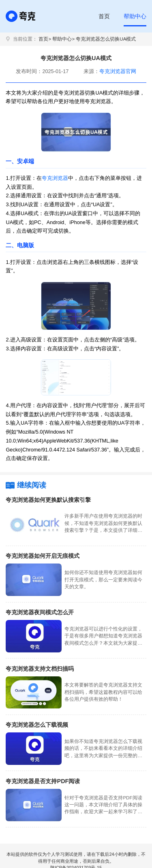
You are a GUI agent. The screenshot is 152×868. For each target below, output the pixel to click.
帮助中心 (135, 16)
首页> (45, 39)
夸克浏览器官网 (118, 71)
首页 (104, 16)
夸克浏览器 (55, 178)
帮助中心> (63, 39)
